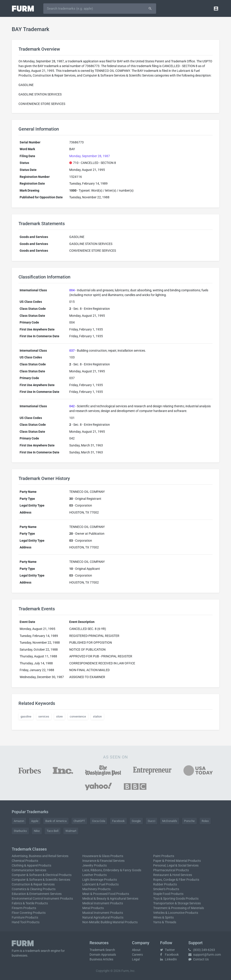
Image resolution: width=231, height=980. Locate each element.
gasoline (26, 716)
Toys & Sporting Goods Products (176, 899)
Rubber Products (165, 884)
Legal (136, 959)
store (59, 716)
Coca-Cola (99, 821)
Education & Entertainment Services (37, 894)
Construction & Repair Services (33, 884)
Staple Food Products (168, 894)
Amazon (19, 821)
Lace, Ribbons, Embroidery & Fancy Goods (112, 870)
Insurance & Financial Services (103, 861)
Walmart (71, 831)
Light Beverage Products (100, 880)
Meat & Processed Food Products (106, 894)
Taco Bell (53, 831)
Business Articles (101, 959)
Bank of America (56, 821)
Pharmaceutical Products (171, 870)
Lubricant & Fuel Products (100, 884)
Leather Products (95, 875)
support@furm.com (205, 955)
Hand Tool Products (26, 922)
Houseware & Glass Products (103, 856)
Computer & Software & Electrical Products (42, 875)
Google (136, 821)
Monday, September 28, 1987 (90, 156)
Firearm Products (24, 908)
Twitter (167, 950)
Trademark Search (102, 950)
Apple (35, 821)
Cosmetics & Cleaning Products (34, 889)
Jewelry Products (95, 865)
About (136, 950)
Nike (37, 831)
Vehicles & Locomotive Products (176, 913)
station (97, 716)
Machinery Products (96, 889)
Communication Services (29, 870)
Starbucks (20, 831)
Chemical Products (25, 861)
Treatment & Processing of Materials (179, 908)
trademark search (38, 951)
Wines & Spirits (163, 917)
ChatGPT (79, 821)
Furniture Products (25, 917)
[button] (216, 8)
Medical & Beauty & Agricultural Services (110, 899)
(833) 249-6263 (202, 950)
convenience (78, 716)
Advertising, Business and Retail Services (40, 856)
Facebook (118, 821)
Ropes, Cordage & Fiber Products (176, 880)
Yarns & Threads (165, 922)
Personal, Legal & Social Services (176, 865)
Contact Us (199, 959)
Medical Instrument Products (103, 903)
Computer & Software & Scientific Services (41, 880)
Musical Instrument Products (103, 913)
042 (72, 406)
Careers (137, 955)
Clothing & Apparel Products (31, 865)
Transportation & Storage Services (177, 903)
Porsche (189, 821)
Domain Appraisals (103, 955)
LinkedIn (169, 959)
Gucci (151, 821)
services (44, 716)
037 (72, 351)
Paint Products (164, 856)
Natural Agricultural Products (103, 917)
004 (72, 290)
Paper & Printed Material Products (177, 861)
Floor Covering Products (29, 913)
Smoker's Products (166, 889)
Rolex (205, 821)
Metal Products (93, 908)
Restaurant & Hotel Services (173, 875)
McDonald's (170, 821)
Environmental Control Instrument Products (42, 899)
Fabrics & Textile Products (30, 903)
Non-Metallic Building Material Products (110, 922)
